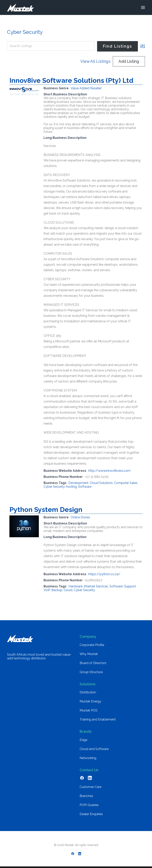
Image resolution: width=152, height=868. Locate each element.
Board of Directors (93, 663)
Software (85, 487)
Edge (83, 740)
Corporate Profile (92, 645)
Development (78, 483)
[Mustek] (20, 7)
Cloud (68, 590)
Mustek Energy (90, 701)
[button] (143, 7)
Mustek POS (89, 710)
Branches (86, 796)
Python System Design (46, 510)
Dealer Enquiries (91, 814)
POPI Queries (89, 805)
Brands (86, 731)
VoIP (47, 590)
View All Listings (95, 61)
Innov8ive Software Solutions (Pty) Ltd (71, 80)
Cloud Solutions (101, 483)
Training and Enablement (98, 719)
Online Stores (80, 517)
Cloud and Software (94, 749)
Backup (57, 590)
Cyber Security (54, 487)
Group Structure (91, 672)
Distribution (88, 692)
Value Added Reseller (86, 88)
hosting (71, 487)
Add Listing (129, 61)
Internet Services (96, 586)
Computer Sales (126, 483)
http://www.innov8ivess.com (109, 471)
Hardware (76, 586)
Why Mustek (89, 654)
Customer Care (91, 787)
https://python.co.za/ (104, 574)
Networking (88, 758)
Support (130, 586)
